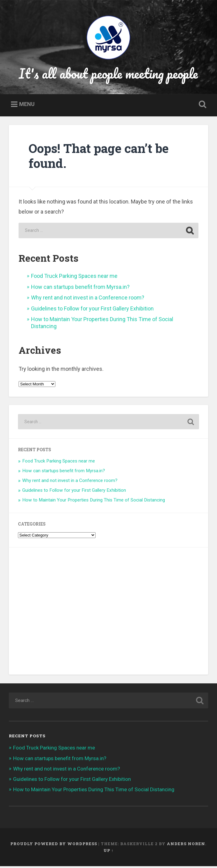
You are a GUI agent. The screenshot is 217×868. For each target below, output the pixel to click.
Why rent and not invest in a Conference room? (88, 299)
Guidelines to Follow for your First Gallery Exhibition (92, 310)
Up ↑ (108, 852)
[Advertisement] (109, 613)
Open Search (201, 106)
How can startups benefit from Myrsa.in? (80, 288)
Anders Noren (186, 845)
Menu (27, 106)
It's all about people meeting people (108, 74)
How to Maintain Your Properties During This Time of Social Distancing (94, 501)
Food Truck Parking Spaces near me (74, 278)
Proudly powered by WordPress (54, 845)
